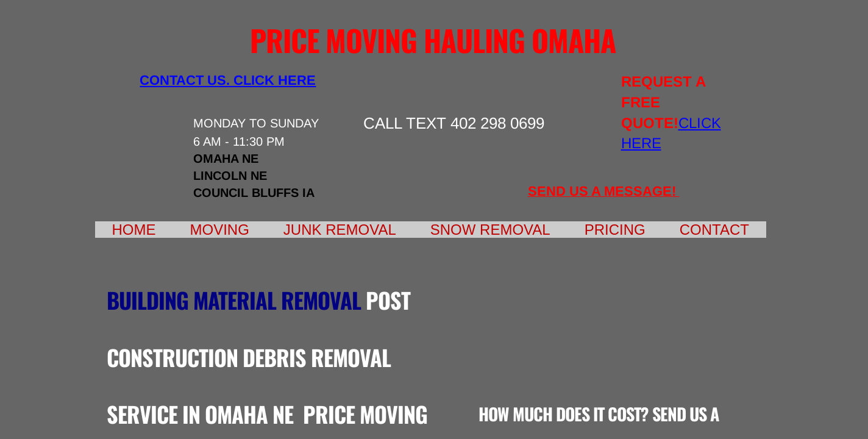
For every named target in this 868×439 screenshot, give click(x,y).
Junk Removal (340, 230)
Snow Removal (490, 230)
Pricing (615, 230)
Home (134, 230)
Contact (714, 230)
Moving (220, 230)
